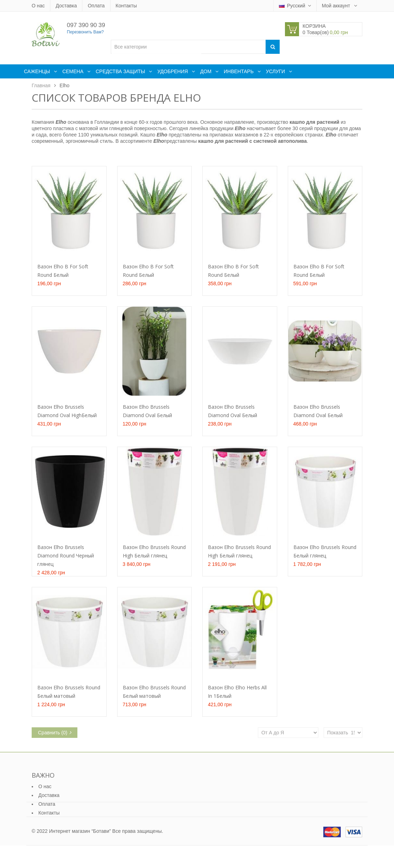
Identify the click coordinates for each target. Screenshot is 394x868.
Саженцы (38, 71)
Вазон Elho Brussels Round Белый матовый (69, 692)
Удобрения (173, 71)
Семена (74, 71)
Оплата (96, 6)
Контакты (126, 6)
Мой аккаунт (337, 6)
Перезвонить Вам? (85, 32)
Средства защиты (121, 71)
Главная (41, 85)
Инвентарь (239, 71)
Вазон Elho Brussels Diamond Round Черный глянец (66, 556)
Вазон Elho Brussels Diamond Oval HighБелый (67, 411)
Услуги (276, 71)
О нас (38, 6)
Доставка (66, 6)
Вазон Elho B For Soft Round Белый (63, 271)
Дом (206, 71)
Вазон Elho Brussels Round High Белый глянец (154, 551)
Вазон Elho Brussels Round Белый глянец (325, 551)
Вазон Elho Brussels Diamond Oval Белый (147, 411)
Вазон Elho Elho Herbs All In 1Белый (237, 692)
